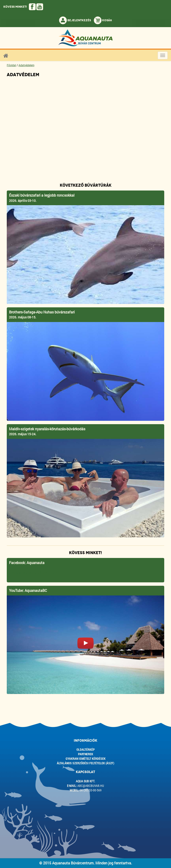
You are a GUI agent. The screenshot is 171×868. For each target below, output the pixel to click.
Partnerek (86, 754)
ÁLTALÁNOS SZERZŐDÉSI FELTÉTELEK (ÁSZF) (85, 763)
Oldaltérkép (86, 749)
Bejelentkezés (75, 20)
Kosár (103, 20)
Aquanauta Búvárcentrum (35, 573)
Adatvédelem (26, 65)
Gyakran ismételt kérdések (86, 759)
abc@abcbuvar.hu (91, 786)
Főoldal (11, 65)
